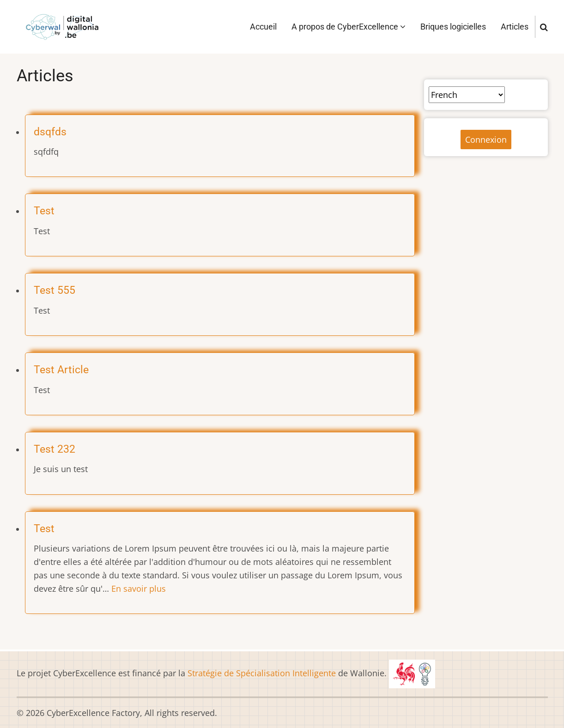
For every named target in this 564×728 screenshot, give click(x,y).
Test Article (61, 370)
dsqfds (50, 132)
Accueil (263, 27)
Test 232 (55, 449)
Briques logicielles (453, 27)
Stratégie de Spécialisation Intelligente (262, 673)
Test (44, 211)
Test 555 (55, 290)
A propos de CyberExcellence (349, 27)
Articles (515, 27)
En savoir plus (139, 588)
